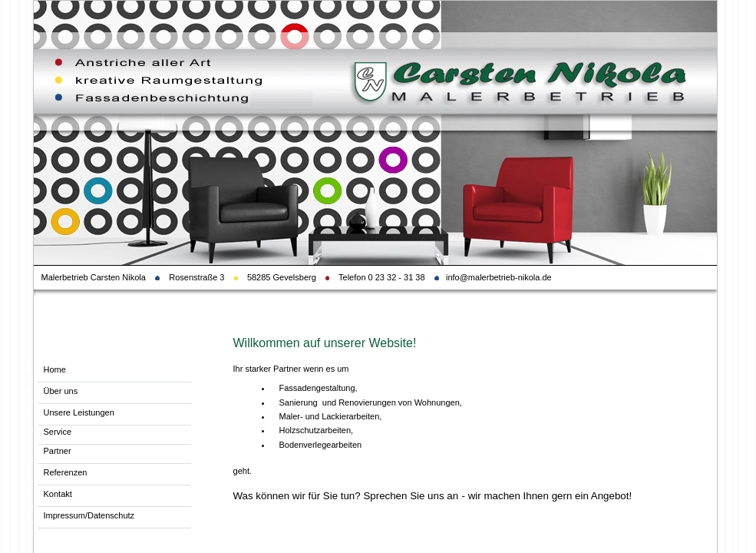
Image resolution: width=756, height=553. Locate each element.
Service (58, 432)
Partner (58, 451)
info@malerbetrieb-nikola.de (500, 277)
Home (55, 369)
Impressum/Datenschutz (89, 515)
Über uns (61, 391)
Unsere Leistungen (79, 412)
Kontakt (58, 494)
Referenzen (66, 472)
